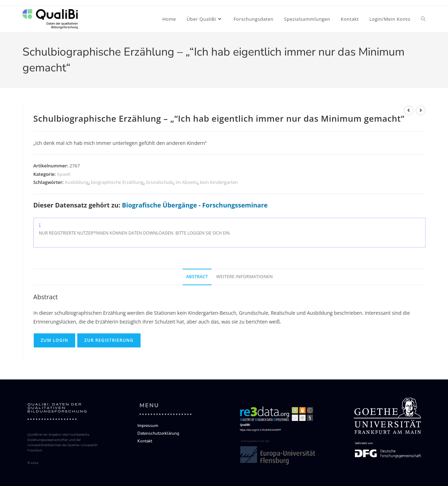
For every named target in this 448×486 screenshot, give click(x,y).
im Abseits (187, 182)
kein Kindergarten (219, 182)
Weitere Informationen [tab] (244, 277)
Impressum (148, 426)
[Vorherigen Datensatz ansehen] (409, 110)
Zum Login (55, 340)
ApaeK (64, 174)
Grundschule (160, 182)
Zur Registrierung (109, 340)
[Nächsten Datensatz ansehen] (421, 110)
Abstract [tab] (197, 277)
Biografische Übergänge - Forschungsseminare (195, 205)
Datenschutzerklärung (158, 433)
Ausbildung (77, 182)
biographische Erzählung (117, 182)
